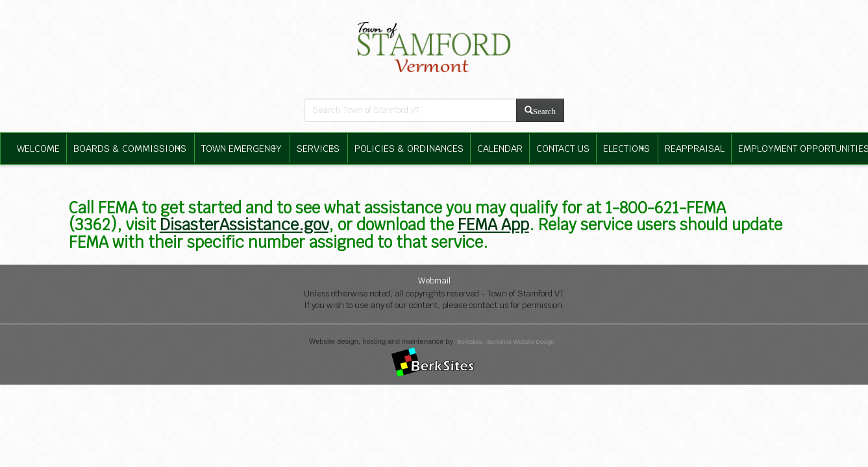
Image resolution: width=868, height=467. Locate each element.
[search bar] (410, 110)
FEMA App (493, 225)
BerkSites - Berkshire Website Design (505, 342)
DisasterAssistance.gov (244, 225)
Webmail (434, 281)
